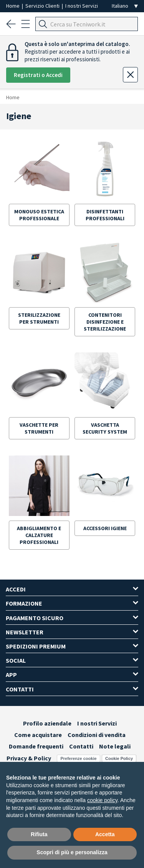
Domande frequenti (36, 746)
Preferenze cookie (78, 758)
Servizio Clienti (43, 6)
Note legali (115, 746)
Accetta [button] (105, 834)
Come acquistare (38, 735)
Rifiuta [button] (39, 834)
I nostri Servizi (82, 6)
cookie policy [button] (102, 800)
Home (13, 6)
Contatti (81, 746)
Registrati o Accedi (38, 75)
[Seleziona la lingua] (125, 6)
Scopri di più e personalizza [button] (72, 852)
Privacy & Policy (29, 758)
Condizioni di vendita (97, 735)
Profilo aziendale (47, 723)
